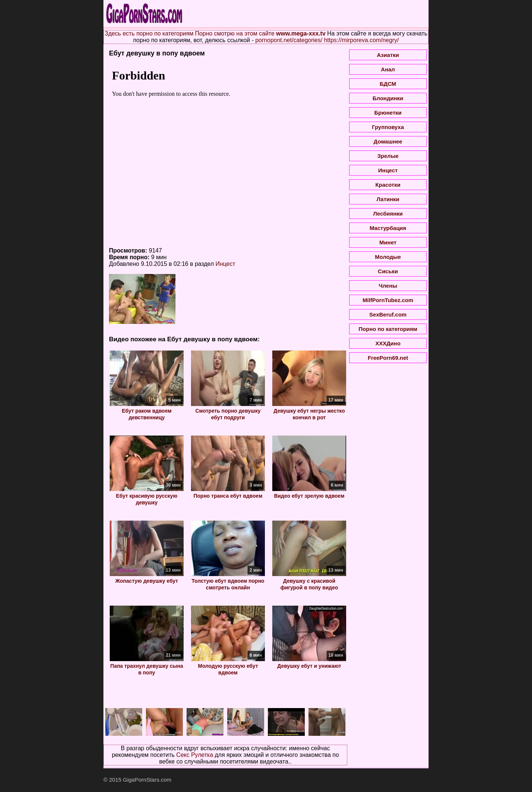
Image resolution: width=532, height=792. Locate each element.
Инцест (225, 264)
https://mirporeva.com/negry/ (362, 40)
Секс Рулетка (195, 755)
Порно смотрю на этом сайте (235, 33)
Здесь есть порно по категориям (149, 33)
